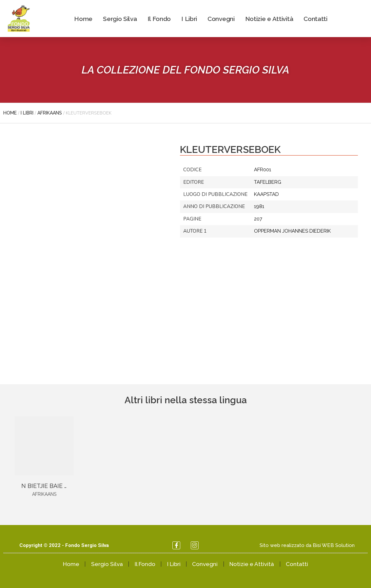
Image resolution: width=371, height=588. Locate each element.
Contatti (315, 19)
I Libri (189, 19)
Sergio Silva (120, 19)
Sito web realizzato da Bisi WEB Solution (307, 545)
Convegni (221, 19)
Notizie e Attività (269, 19)
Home (83, 19)
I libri (27, 113)
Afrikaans (50, 113)
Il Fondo (159, 19)
